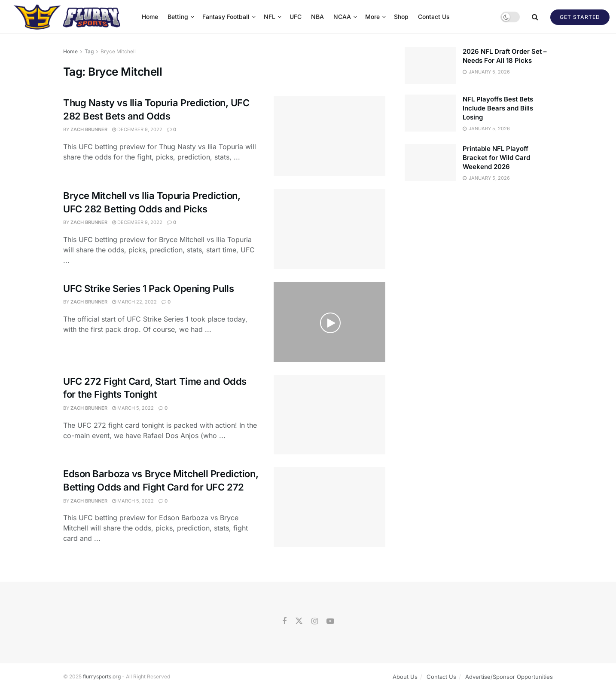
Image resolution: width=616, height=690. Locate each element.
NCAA (342, 17)
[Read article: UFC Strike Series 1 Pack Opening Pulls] (329, 322)
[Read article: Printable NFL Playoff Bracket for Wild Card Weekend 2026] (430, 163)
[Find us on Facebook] (284, 621)
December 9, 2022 (137, 129)
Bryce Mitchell (118, 51)
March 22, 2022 (134, 302)
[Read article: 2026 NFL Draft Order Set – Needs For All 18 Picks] (430, 65)
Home (150, 17)
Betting (178, 17)
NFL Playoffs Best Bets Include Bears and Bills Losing (498, 108)
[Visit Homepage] (68, 17)
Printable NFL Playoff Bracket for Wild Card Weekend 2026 (496, 158)
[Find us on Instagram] (315, 621)
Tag (89, 51)
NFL (270, 17)
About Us (405, 677)
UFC (296, 17)
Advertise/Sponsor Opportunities (509, 677)
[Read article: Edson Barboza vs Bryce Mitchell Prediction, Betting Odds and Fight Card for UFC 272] (329, 507)
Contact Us (434, 17)
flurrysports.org (102, 676)
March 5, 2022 (133, 408)
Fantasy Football (226, 17)
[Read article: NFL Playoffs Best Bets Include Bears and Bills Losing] (430, 113)
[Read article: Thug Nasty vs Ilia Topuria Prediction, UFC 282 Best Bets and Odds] (329, 136)
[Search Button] (535, 17)
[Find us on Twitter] (299, 621)
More (372, 17)
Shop (401, 17)
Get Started (580, 17)
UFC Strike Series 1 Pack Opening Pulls (148, 288)
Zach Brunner (89, 129)
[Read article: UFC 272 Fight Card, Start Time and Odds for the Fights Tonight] (329, 415)
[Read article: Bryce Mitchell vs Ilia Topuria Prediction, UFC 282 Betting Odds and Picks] (329, 229)
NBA (317, 17)
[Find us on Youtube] (330, 621)
